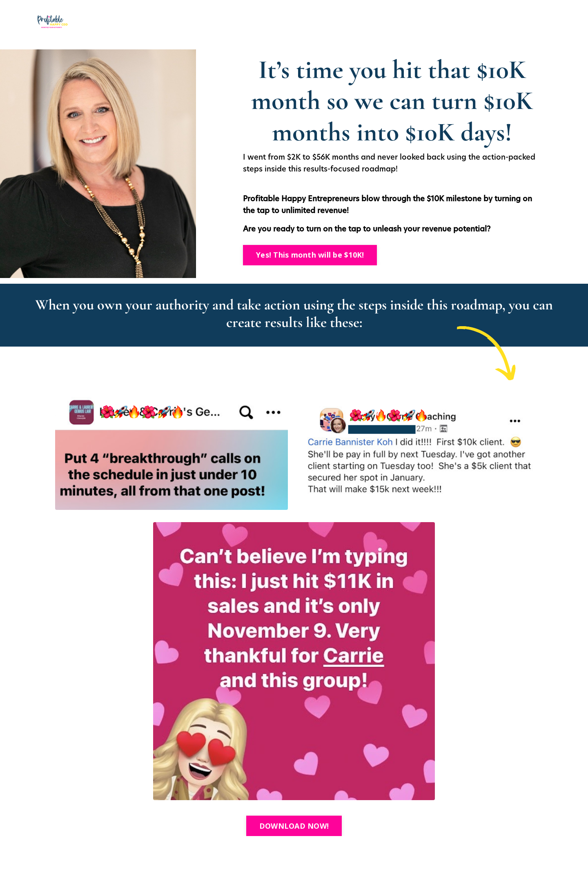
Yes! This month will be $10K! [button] (310, 255)
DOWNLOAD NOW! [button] (294, 826)
